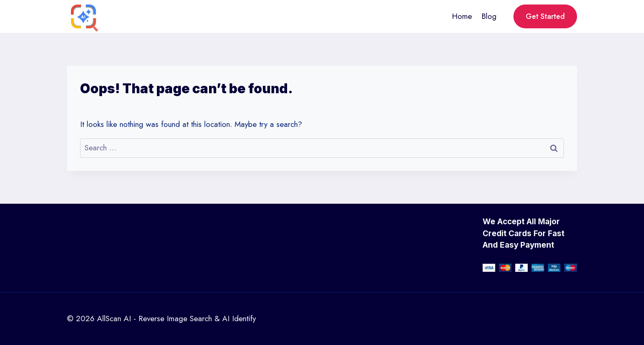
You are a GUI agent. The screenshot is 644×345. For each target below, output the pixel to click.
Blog (489, 16)
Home (462, 16)
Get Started (545, 16)
